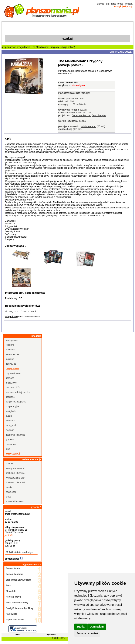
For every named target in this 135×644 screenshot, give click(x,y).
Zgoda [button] (81, 627)
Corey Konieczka (81, 115)
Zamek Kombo (13, 568)
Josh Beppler (99, 115)
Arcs (8, 586)
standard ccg (65, 129)
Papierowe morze (15, 620)
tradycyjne (11, 364)
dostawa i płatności (15, 483)
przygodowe (23, 47)
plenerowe (11, 444)
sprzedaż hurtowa (15, 501)
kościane (10, 397)
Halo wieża (11, 614)
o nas (18, 634)
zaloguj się (103, 4)
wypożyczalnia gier (15, 478)
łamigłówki (11, 411)
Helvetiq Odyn (13, 597)
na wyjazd (11, 425)
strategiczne (12, 340)
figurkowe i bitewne (15, 435)
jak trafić (9, 535)
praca (8, 497)
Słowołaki (11, 591)
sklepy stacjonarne (15, 468)
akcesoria (10, 421)
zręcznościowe (13, 373)
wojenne (10, 430)
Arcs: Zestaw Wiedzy (17, 603)
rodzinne (10, 345)
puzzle (9, 416)
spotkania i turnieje (15, 473)
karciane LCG (13, 387)
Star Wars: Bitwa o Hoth (19, 580)
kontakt (9, 464)
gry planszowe (9, 47)
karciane (10, 378)
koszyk (129, 4)
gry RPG (10, 440)
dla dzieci (10, 350)
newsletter (11, 492)
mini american (89, 126)
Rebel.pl (75, 110)
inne (8, 449)
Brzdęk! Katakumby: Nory (20, 608)
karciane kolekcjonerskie (18, 392)
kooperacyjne (12, 406)
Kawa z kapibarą (14, 574)
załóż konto (117, 4)
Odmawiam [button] (97, 627)
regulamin (51, 634)
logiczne (10, 359)
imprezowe (11, 383)
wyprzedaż (13, 454)
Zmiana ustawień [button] (87, 633)
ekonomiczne (12, 354)
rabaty (9, 487)
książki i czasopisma (16, 402)
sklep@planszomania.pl (18, 514)
